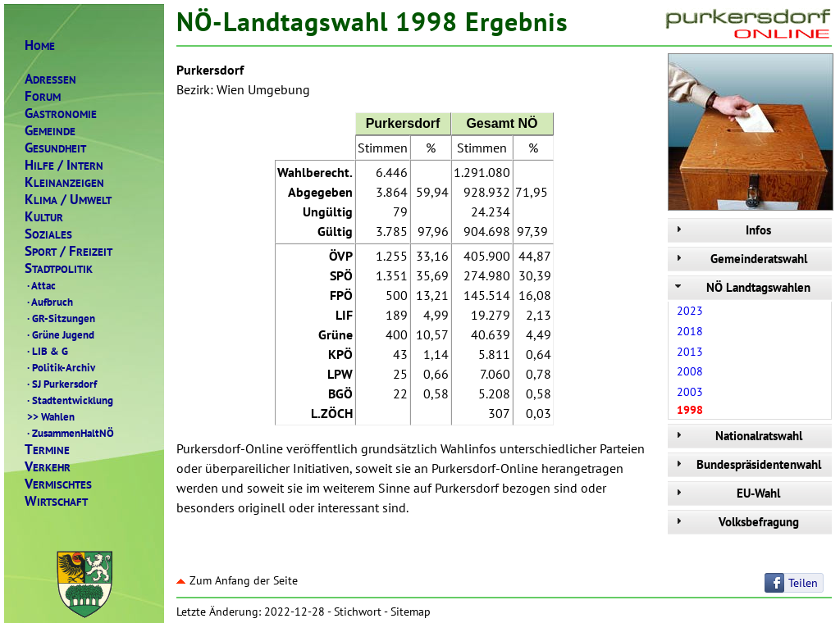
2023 (690, 311)
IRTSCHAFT (56, 501)
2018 (690, 331)
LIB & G (46, 351)
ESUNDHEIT (55, 148)
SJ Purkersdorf (61, 384)
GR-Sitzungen (60, 318)
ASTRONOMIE (61, 114)
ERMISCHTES (58, 484)
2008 (690, 371)
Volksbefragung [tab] (735, 522)
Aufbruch (49, 302)
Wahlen (50, 416)
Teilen (803, 583)
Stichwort (358, 612)
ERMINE (47, 450)
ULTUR (44, 217)
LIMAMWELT (68, 200)
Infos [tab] (721, 230)
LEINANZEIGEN (64, 182)
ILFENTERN (64, 165)
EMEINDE (50, 131)
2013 (690, 352)
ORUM (43, 96)
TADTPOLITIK (59, 268)
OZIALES (48, 234)
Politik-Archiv (60, 367)
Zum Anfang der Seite (237, 580)
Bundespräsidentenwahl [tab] (746, 464)
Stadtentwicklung (69, 400)
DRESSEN (50, 79)
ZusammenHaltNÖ (69, 433)
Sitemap (411, 612)
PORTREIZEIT (68, 251)
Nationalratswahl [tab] (737, 436)
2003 (690, 392)
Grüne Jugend (59, 334)
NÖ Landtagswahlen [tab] (741, 287)
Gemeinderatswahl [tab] (740, 259)
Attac (40, 285)
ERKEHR (48, 467)
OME (40, 45)
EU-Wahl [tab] (726, 493)
